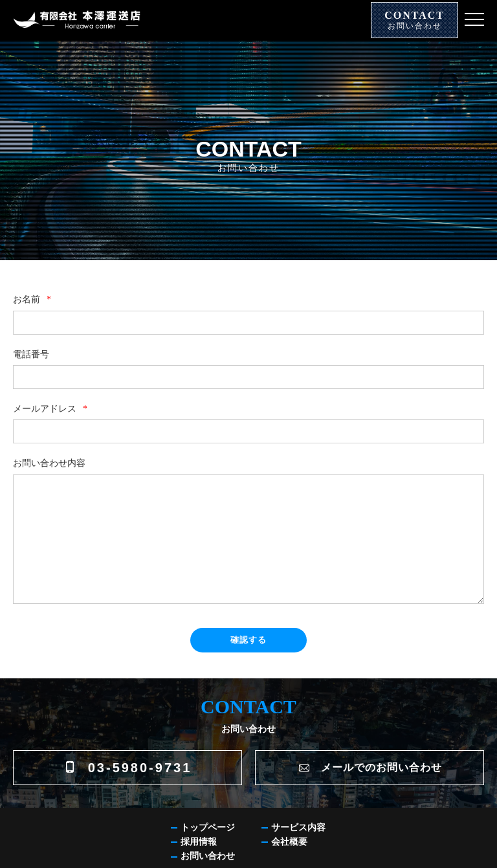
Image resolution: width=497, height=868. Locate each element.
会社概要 (289, 842)
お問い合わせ (208, 856)
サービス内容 (298, 828)
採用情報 (199, 842)
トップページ (208, 828)
